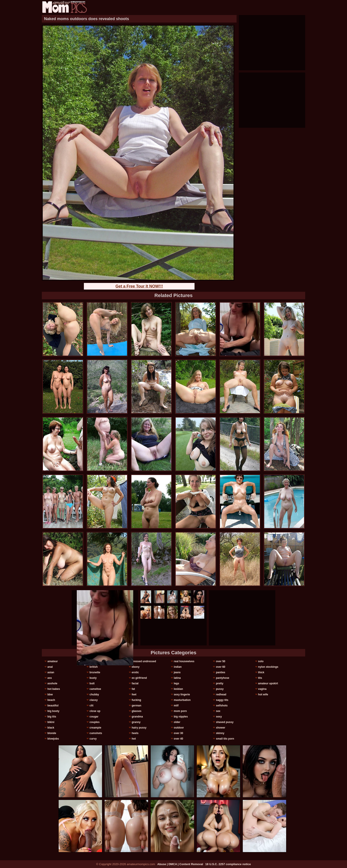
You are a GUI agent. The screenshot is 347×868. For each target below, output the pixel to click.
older (177, 722)
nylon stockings (268, 667)
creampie (95, 728)
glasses (137, 711)
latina (177, 678)
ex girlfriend (139, 678)
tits (260, 678)
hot (134, 739)
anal (50, 667)
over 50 (221, 661)
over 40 (178, 739)
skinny (220, 733)
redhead (221, 694)
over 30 (178, 733)
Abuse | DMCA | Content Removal (180, 864)
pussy (220, 689)
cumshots (96, 733)
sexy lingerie (182, 694)
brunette (95, 672)
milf (176, 706)
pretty (220, 683)
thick (261, 672)
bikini (51, 722)
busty (93, 678)
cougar (94, 717)
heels (135, 733)
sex (218, 711)
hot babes (54, 689)
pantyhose (223, 678)
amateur (53, 661)
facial (135, 683)
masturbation (182, 700)
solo (261, 661)
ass (50, 678)
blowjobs (53, 739)
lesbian (178, 689)
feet (134, 694)
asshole (52, 683)
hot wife (263, 694)
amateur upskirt (268, 683)
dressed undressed (144, 661)
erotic (135, 672)
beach (51, 700)
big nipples (181, 717)
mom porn (180, 711)
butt (92, 683)
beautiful (53, 706)
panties (221, 672)
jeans (177, 672)
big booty (53, 711)
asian (51, 672)
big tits (52, 717)
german (136, 706)
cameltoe (95, 689)
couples (95, 722)
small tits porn (225, 739)
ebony (136, 667)
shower (221, 728)
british (94, 667)
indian (178, 667)
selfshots (222, 706)
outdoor (179, 728)
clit (92, 706)
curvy (93, 739)
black (51, 728)
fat (133, 689)
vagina (262, 689)
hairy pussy (139, 728)
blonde (52, 733)
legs (176, 683)
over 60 (221, 667)
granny (136, 722)
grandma (137, 717)
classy (94, 700)
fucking (136, 700)
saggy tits (222, 700)
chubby (94, 694)
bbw (50, 694)
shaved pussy (225, 722)
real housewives (184, 661)
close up (95, 711)
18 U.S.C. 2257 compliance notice (228, 864)
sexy (219, 717)
